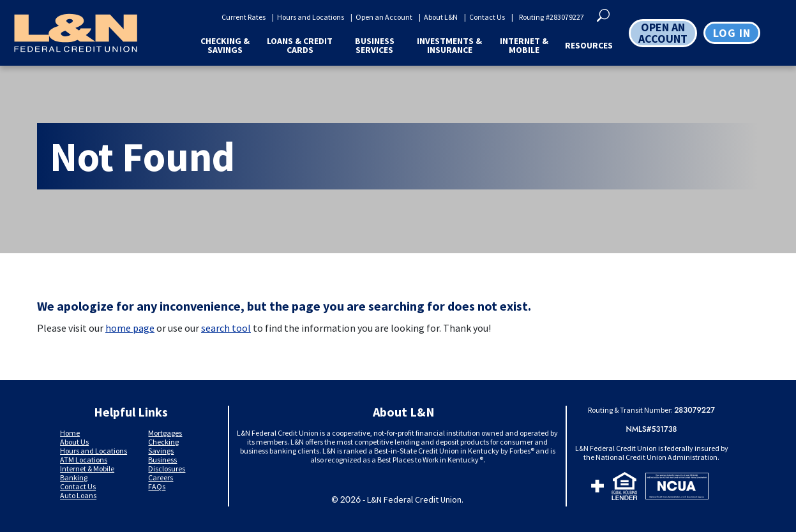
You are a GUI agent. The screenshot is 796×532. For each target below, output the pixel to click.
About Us (74, 442)
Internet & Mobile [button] (524, 45)
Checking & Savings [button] (225, 45)
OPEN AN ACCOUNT (663, 33)
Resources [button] (589, 45)
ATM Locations (84, 460)
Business (162, 460)
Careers (161, 477)
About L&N (441, 17)
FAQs (157, 486)
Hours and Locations (311, 17)
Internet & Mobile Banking (87, 473)
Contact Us (487, 17)
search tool (226, 328)
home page (130, 328)
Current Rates (244, 17)
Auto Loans (78, 495)
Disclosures (167, 469)
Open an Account (384, 17)
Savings (161, 451)
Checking (163, 442)
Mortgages (165, 433)
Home (70, 433)
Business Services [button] (375, 45)
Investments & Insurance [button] (449, 45)
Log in (732, 33)
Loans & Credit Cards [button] (300, 45)
